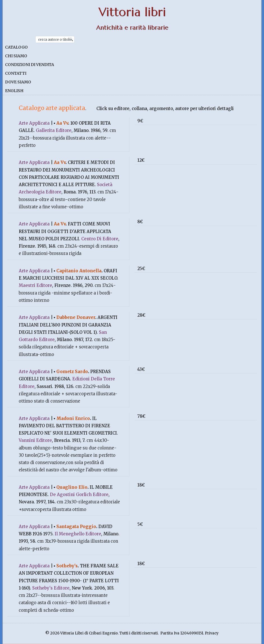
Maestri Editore (35, 285)
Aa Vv (62, 123)
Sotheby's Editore (51, 588)
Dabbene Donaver (76, 317)
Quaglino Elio (72, 487)
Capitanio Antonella (79, 271)
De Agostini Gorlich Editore (79, 495)
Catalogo (16, 47)
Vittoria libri (132, 12)
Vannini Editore (35, 440)
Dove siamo (18, 82)
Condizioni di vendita (30, 65)
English (14, 91)
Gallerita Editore (54, 130)
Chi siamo (16, 56)
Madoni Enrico (73, 418)
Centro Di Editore (100, 239)
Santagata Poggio (76, 527)
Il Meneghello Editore (78, 534)
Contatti (16, 73)
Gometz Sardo (72, 372)
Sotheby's (67, 566)
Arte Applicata (34, 123)
